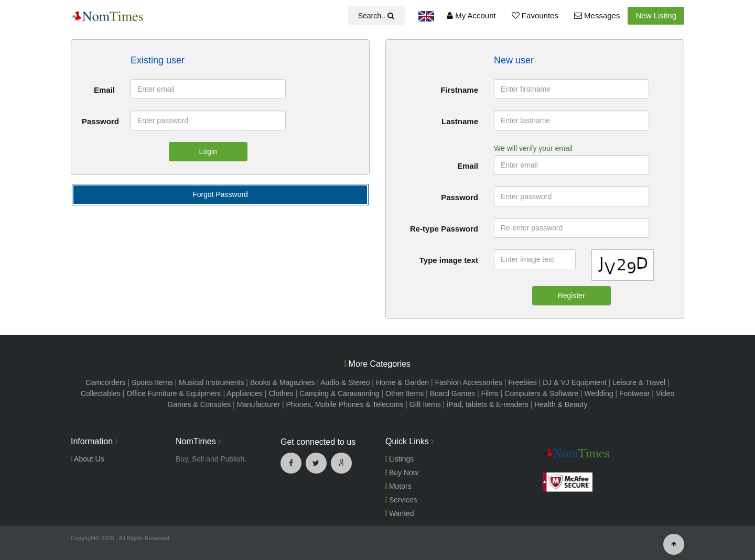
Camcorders (105, 382)
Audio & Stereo (345, 382)
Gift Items (425, 404)
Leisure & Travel (639, 382)
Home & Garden (402, 382)
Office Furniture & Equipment (174, 393)
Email (104, 90)
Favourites (535, 15)
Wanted (400, 513)
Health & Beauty (561, 404)
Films (489, 393)
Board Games (452, 393)
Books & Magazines (283, 382)
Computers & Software (541, 393)
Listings (400, 459)
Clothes (281, 393)
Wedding (599, 393)
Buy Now (402, 473)
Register (571, 295)
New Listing (656, 15)
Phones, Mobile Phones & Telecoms (345, 404)
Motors (398, 486)
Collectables (101, 393)
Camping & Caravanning (339, 393)
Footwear (634, 393)
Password (100, 121)
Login (208, 151)
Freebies (522, 382)
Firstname (459, 90)
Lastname (460, 121)
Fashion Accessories (468, 382)
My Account (471, 15)
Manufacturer (258, 404)
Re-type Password (444, 229)
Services (401, 500)
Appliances (245, 393)
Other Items (405, 393)
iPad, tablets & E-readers (488, 404)
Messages (597, 15)
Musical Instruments (211, 382)
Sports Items (152, 382)
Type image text (449, 260)
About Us (88, 459)
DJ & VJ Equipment (574, 382)
